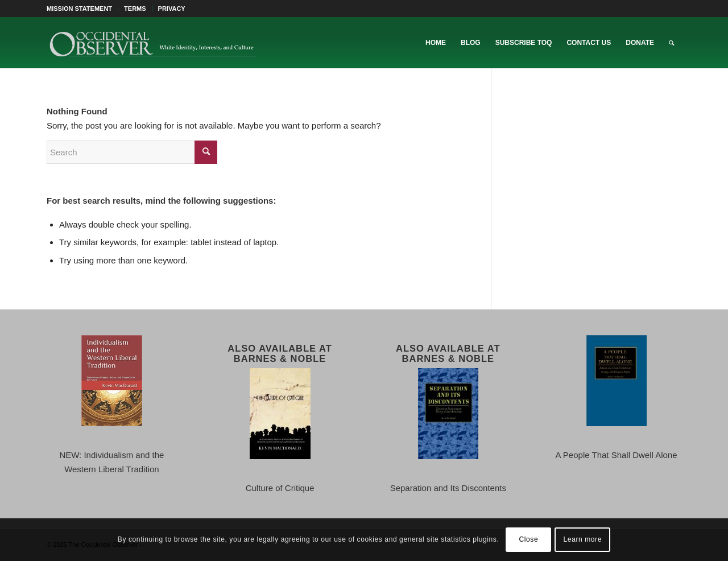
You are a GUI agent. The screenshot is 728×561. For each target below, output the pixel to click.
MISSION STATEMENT (79, 9)
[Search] (671, 43)
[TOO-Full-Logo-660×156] (152, 43)
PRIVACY (172, 9)
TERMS (135, 9)
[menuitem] (82, 9)
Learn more (583, 539)
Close (529, 539)
